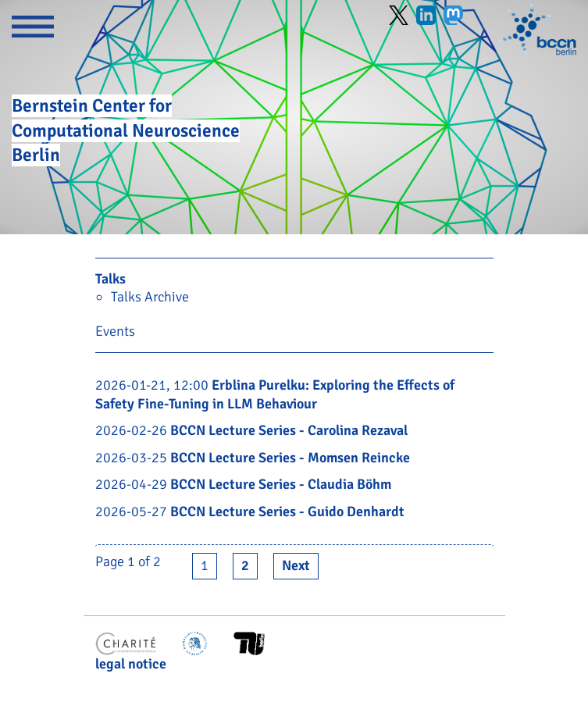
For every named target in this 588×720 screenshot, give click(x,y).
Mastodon (453, 15)
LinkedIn (426, 15)
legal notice (131, 664)
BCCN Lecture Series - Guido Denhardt (287, 511)
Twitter (399, 15)
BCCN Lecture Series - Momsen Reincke (290, 458)
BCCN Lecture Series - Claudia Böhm (281, 484)
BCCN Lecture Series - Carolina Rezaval (289, 430)
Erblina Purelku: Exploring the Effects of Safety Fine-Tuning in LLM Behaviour (275, 394)
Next (296, 565)
